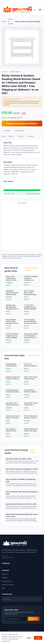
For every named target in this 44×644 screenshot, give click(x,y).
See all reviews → (34, 451)
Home (4, 21)
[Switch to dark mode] (35, 10)
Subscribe (34, 619)
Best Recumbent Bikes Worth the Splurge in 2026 (22, 493)
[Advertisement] (22, 226)
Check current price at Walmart (22, 123)
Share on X (21, 136)
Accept (38, 638)
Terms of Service (8, 585)
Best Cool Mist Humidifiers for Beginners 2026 (21, 480)
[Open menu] (40, 10)
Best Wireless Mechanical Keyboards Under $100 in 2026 (22, 515)
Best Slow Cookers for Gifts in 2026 (19, 459)
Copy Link (11, 136)
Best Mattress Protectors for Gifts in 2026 (21, 504)
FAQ (3, 588)
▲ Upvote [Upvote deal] (7, 130)
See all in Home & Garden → (31, 269)
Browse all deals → (34, 357)
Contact (5, 578)
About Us (5, 574)
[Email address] (16, 619)
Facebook (31, 136)
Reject (29, 638)
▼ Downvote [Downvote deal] (20, 130)
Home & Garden (11, 21)
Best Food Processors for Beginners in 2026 (22, 469)
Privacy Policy (7, 581)
